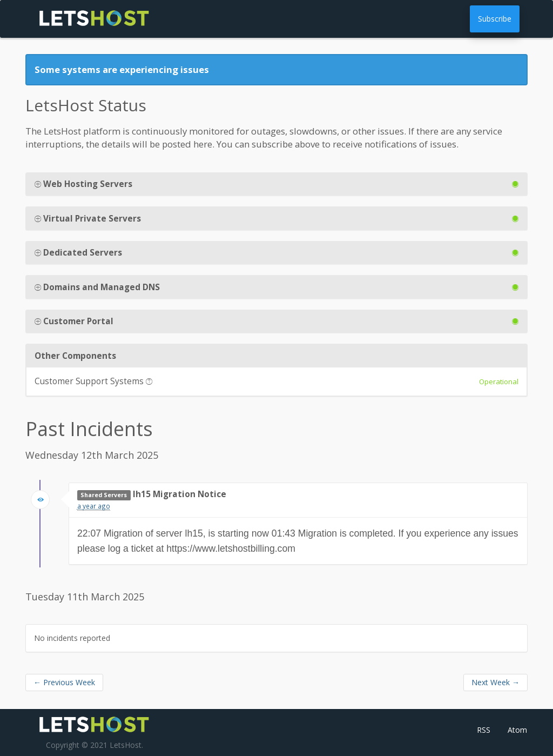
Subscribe (495, 19)
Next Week (495, 682)
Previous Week (64, 682)
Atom (517, 730)
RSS (484, 730)
